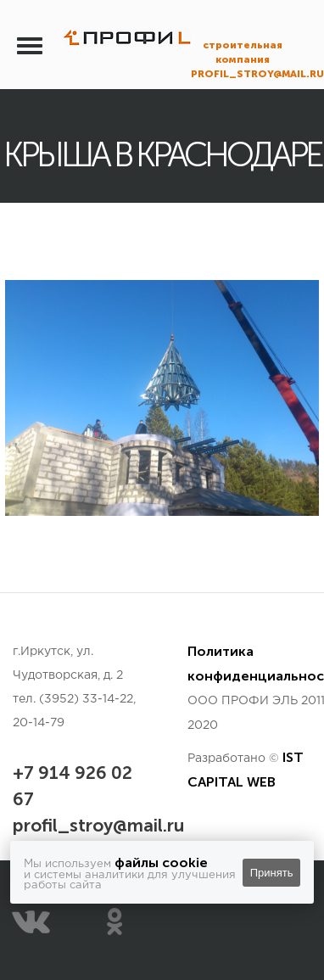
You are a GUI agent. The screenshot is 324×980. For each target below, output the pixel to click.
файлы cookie (161, 862)
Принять (272, 873)
